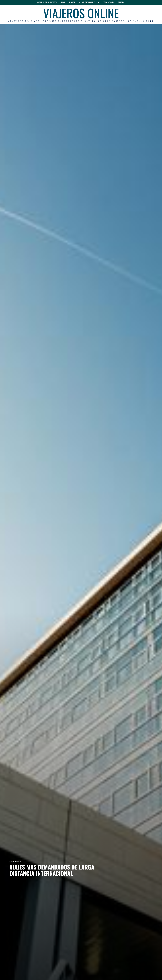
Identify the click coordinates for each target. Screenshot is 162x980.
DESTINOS (122, 2)
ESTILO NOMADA (108, 2)
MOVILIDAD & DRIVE (68, 2)
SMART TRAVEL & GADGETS (47, 2)
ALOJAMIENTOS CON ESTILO (89, 2)
